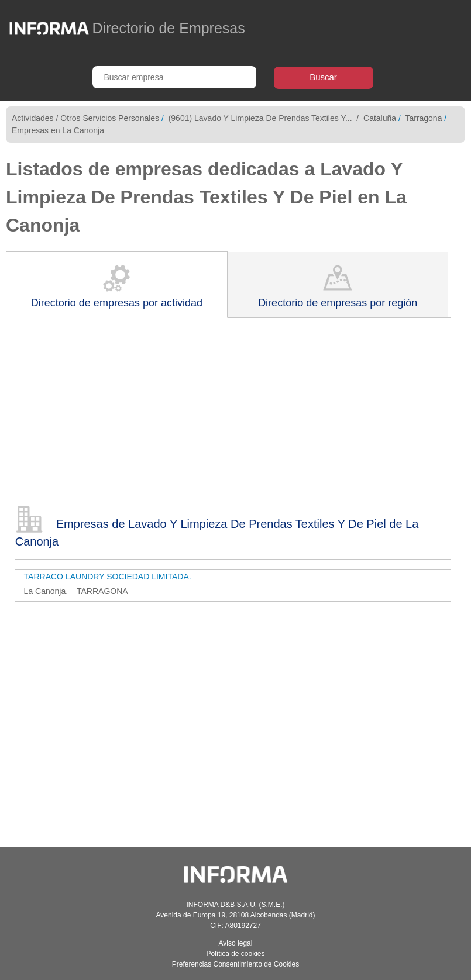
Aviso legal (236, 943)
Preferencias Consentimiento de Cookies (235, 964)
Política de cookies (235, 954)
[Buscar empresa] (174, 77)
